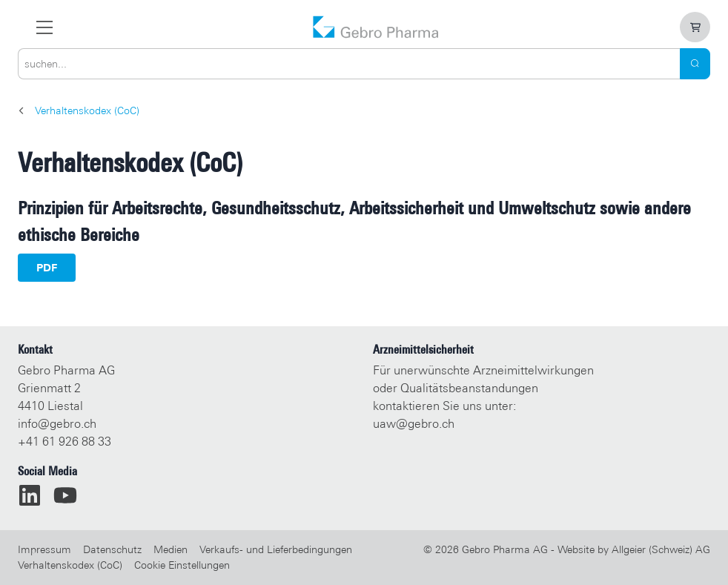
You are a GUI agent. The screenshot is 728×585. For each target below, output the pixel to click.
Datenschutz (112, 549)
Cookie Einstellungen (182, 565)
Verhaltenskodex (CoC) (70, 565)
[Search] (695, 64)
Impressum (44, 549)
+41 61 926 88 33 (64, 442)
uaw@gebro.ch (414, 424)
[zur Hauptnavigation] (44, 27)
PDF (47, 268)
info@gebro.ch (57, 424)
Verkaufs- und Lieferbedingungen (276, 549)
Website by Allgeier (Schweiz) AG (634, 549)
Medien (171, 549)
